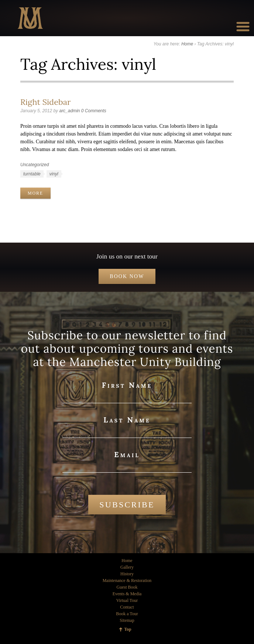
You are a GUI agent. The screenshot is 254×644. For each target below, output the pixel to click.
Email (127, 454)
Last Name (127, 420)
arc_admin (69, 111)
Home (187, 44)
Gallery (127, 567)
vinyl (54, 174)
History (127, 574)
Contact (127, 607)
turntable (32, 174)
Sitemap (127, 620)
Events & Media (127, 594)
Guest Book (127, 587)
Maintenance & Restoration (127, 580)
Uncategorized (35, 165)
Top (128, 629)
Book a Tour (127, 614)
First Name (127, 385)
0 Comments (94, 111)
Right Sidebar (45, 102)
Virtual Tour (127, 600)
